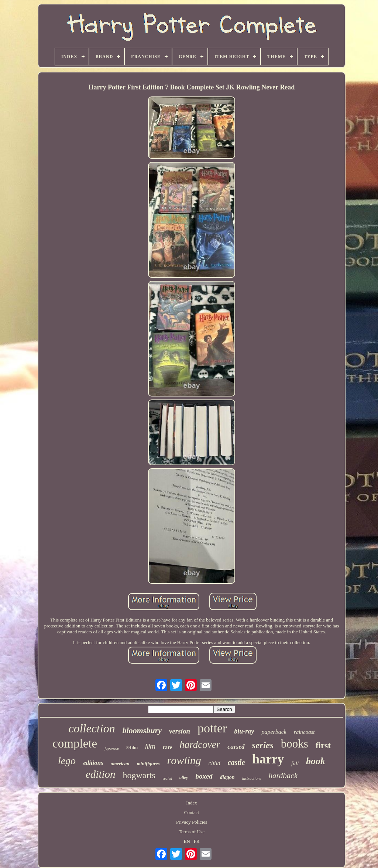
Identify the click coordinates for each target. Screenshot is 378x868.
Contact (192, 812)
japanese (112, 748)
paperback (274, 732)
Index (192, 803)
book (316, 761)
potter (212, 728)
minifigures (148, 764)
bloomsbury (142, 730)
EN (187, 841)
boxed (204, 776)
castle (236, 762)
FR (197, 841)
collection (92, 728)
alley (184, 777)
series (263, 745)
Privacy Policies (192, 822)
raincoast (304, 732)
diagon (227, 777)
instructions (252, 778)
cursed (236, 747)
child (214, 763)
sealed (168, 778)
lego (67, 761)
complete (75, 743)
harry (268, 759)
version (180, 731)
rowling (184, 760)
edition (101, 774)
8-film (132, 748)
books (295, 744)
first (323, 746)
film (150, 746)
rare (167, 747)
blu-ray (244, 731)
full (295, 763)
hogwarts (139, 775)
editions (93, 763)
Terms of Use (192, 832)
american (120, 764)
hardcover (200, 745)
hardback (283, 776)
